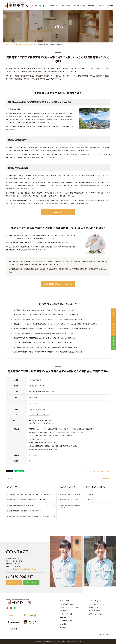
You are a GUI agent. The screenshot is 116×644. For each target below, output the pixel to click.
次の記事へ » (106, 479)
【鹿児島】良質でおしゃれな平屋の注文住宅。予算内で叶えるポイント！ (28, 516)
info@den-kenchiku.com (37, 409)
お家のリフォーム (95, 601)
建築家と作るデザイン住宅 (69, 607)
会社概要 (63, 624)
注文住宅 (63, 611)
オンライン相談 (94, 611)
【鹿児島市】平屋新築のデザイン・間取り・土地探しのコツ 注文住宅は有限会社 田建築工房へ (43, 343)
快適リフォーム (94, 607)
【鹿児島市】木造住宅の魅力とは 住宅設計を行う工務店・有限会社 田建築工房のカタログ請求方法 (45, 333)
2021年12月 (90, 500)
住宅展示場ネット (103, 634)
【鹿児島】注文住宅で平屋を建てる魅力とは (19, 505)
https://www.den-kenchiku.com (39, 415)
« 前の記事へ (10, 479)
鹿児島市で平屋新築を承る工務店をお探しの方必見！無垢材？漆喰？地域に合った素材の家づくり (45, 338)
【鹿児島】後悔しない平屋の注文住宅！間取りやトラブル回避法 (25, 500)
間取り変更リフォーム (97, 604)
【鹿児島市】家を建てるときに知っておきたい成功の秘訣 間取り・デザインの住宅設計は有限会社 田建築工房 (48, 352)
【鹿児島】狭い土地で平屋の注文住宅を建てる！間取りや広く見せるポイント (30, 494)
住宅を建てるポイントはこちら (69, 500)
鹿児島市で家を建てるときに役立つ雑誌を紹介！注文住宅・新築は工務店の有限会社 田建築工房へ (45, 347)
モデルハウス (65, 601)
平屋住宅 (63, 617)
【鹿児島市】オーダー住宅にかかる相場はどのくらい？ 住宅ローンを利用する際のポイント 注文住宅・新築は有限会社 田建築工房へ (55, 324)
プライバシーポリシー (97, 614)
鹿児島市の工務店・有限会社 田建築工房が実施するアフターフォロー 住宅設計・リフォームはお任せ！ (46, 315)
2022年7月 (90, 494)
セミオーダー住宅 (66, 614)
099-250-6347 (33, 397)
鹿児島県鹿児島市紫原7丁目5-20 (25, 569)
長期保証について (66, 621)
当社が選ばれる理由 (67, 604)
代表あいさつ (65, 627)
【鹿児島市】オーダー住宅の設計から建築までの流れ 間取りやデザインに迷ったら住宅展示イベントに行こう (48, 319)
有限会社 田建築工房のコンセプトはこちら (58, 284)
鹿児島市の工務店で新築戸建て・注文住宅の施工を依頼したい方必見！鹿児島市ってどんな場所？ (45, 310)
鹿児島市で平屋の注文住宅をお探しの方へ (70, 506)
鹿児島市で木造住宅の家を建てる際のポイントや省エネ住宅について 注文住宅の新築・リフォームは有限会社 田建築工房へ (53, 329)
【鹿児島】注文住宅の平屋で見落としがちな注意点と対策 (23, 511)
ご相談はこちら (58, 212)
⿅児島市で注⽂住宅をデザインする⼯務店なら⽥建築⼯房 (58, 642)
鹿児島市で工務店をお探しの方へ (102, 471)
